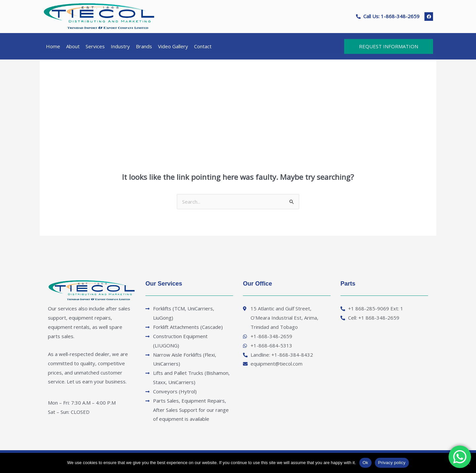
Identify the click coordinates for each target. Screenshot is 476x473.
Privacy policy (392, 463)
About (73, 46)
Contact (203, 46)
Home (53, 46)
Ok (365, 463)
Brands (144, 46)
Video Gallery (173, 46)
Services (95, 46)
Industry (120, 46)
